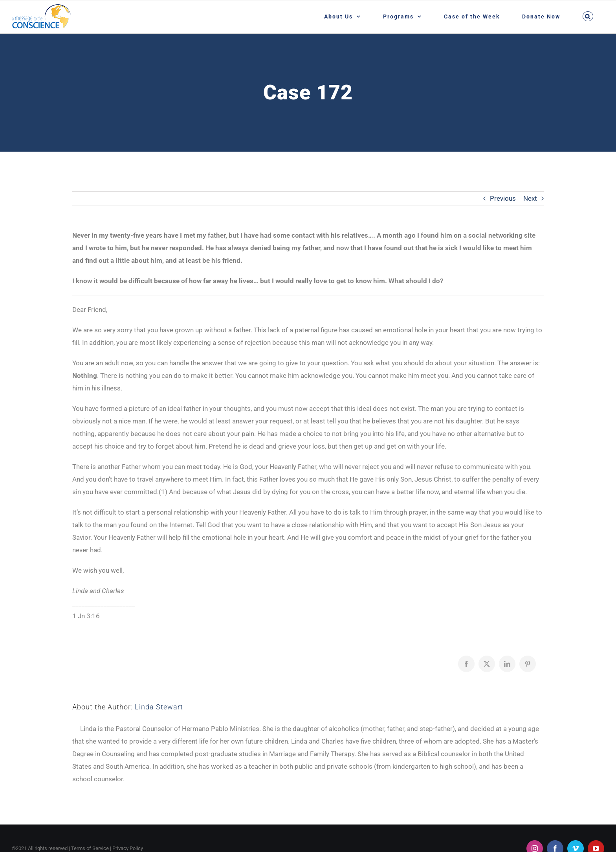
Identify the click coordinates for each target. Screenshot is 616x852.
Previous (503, 198)
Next (530, 198)
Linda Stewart (159, 707)
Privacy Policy (128, 848)
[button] (588, 16)
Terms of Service (90, 848)
